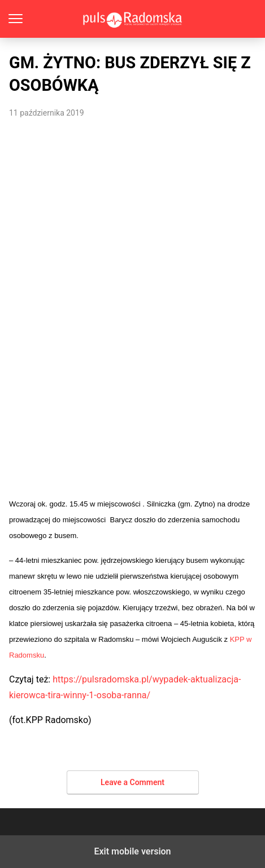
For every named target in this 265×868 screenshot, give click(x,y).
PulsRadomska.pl (132, 19)
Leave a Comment (132, 782)
